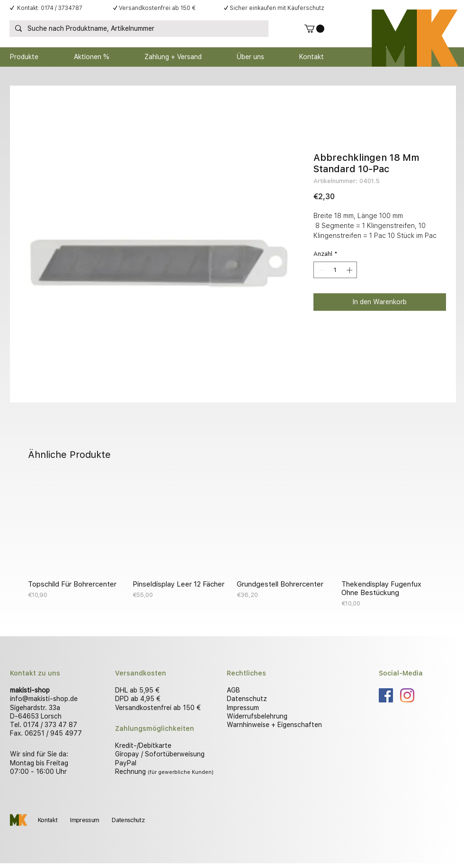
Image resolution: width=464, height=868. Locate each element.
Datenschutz (247, 699)
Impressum (243, 708)
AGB (233, 690)
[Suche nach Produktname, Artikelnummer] (138, 29)
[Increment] (350, 270)
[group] (232, 543)
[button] (314, 29)
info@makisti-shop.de (44, 699)
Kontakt (48, 820)
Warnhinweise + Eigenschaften (274, 725)
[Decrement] (321, 270)
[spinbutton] (335, 270)
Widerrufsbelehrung (257, 716)
